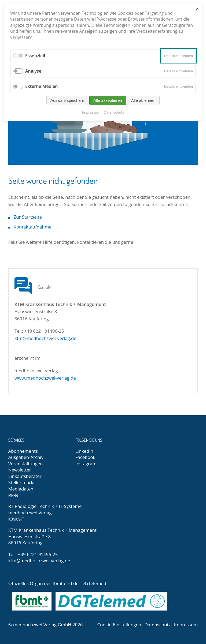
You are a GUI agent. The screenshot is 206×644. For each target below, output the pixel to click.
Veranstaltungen (26, 464)
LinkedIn (84, 451)
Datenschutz (158, 625)
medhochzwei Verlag (30, 513)
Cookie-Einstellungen (119, 625)
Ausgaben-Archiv (26, 457)
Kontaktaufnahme (33, 227)
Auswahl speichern (67, 100)
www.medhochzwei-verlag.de (45, 378)
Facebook (85, 457)
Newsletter (20, 470)
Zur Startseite (28, 217)
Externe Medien (42, 86)
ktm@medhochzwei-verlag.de (45, 338)
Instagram (86, 464)
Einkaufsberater (25, 476)
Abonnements (23, 451)
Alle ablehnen (143, 100)
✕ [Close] (197, 9)
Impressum (186, 625)
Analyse (33, 71)
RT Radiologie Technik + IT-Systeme (45, 506)
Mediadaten (21, 489)
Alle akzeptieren (108, 100)
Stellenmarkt (22, 482)
